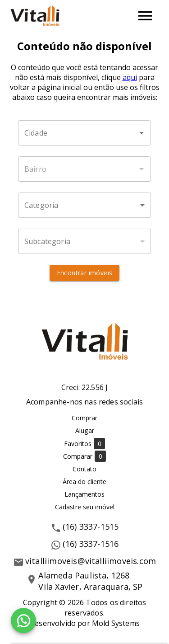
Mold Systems (116, 623)
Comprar (84, 418)
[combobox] (84, 133)
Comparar (84, 456)
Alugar (85, 430)
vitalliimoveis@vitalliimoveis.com (91, 561)
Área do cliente (84, 482)
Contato (84, 469)
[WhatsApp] (23, 620)
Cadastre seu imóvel (85, 507)
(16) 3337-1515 (91, 526)
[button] (84, 205)
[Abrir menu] (145, 16)
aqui (130, 77)
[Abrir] (142, 133)
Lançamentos (84, 494)
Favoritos (84, 444)
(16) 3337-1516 (91, 544)
